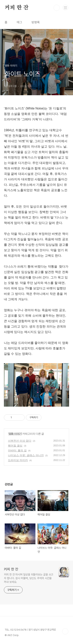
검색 (57, 8)
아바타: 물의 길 (17, 450)
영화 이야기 (15, 434)
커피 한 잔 (17, 8)
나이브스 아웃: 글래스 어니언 (26, 455)
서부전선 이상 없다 (20, 441)
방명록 (36, 22)
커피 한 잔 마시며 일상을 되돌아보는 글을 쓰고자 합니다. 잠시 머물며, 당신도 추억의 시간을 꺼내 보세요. (29, 578)
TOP (65, 631)
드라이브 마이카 (18, 460)
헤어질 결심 (15, 446)
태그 (19, 22)
